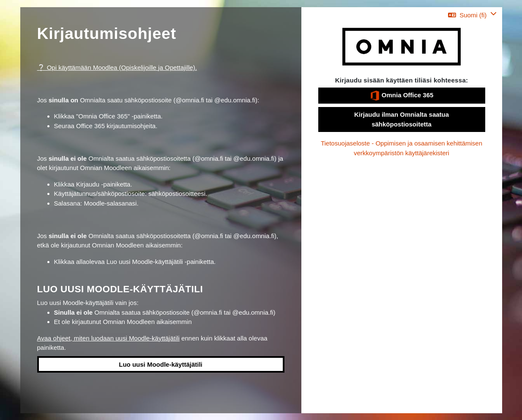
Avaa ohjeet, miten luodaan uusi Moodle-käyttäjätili (108, 338)
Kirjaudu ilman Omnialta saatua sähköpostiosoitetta (402, 119)
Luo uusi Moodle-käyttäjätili (161, 364)
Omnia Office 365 (402, 96)
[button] (472, 15)
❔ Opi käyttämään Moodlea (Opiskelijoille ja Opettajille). (117, 67)
